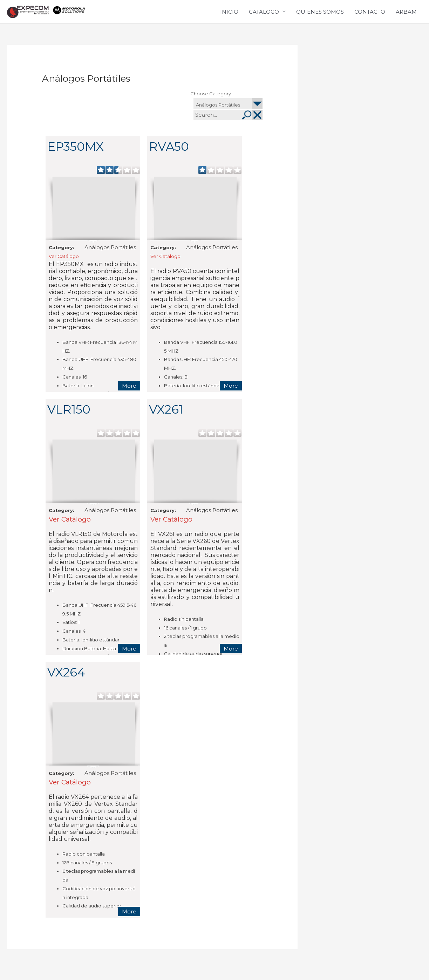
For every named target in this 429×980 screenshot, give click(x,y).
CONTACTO (370, 17)
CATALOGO (264, 17)
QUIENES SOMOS (320, 17)
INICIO (229, 17)
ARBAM (406, 17)
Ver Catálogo (64, 266)
